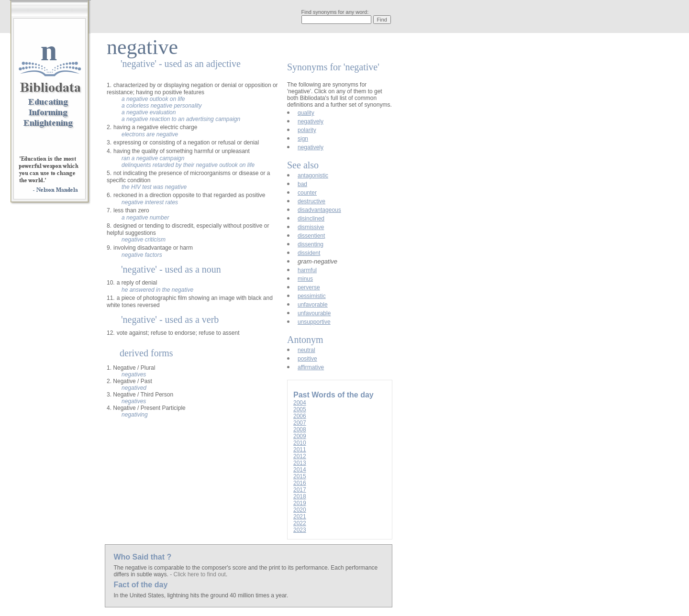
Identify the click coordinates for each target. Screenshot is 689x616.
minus (305, 279)
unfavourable (314, 313)
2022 (300, 523)
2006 (300, 416)
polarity (307, 130)
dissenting (311, 244)
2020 (300, 510)
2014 (300, 470)
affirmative (311, 367)
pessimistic (312, 296)
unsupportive (314, 322)
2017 (300, 490)
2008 (300, 429)
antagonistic (313, 176)
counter (307, 193)
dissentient (311, 236)
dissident (309, 253)
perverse (309, 287)
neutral (306, 350)
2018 (300, 496)
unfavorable (313, 305)
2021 (300, 517)
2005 (300, 409)
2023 (300, 530)
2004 (300, 403)
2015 (300, 476)
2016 (300, 483)
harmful (307, 270)
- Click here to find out (198, 574)
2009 (300, 436)
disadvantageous (319, 210)
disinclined (311, 219)
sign (303, 139)
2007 (300, 423)
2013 (300, 463)
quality (306, 113)
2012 (300, 456)
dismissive (311, 227)
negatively (311, 121)
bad (302, 184)
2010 (300, 443)
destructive (311, 201)
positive (307, 359)
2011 (300, 450)
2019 (300, 503)
